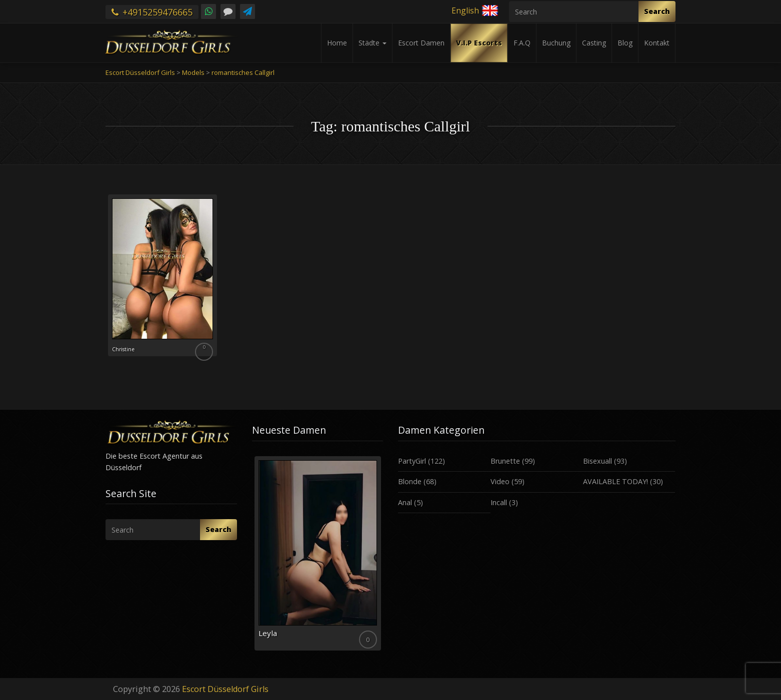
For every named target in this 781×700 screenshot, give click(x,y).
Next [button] (383, 557)
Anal (405, 502)
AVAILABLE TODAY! (615, 481)
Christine (129, 348)
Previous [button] (252, 557)
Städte (372, 43)
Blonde (410, 481)
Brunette (505, 461)
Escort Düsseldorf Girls (225, 689)
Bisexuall (597, 461)
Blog (625, 43)
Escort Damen (421, 43)
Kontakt (657, 43)
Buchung (556, 43)
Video (500, 481)
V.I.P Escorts (479, 43)
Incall (499, 502)
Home (337, 43)
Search (657, 11)
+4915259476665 (152, 12)
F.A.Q (522, 43)
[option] (318, 553)
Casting (594, 43)
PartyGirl (412, 461)
